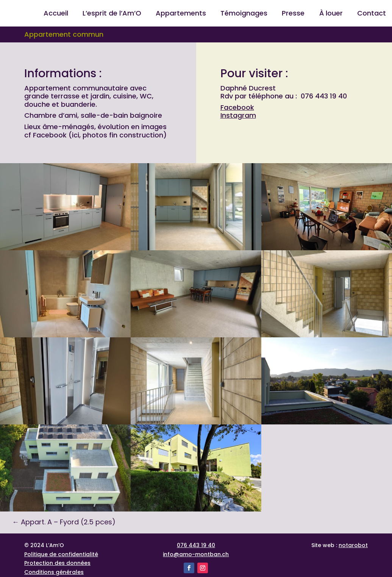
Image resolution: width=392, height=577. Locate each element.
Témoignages (244, 14)
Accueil (56, 14)
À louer (331, 14)
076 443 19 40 (196, 545)
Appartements (181, 14)
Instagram (238, 115)
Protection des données (57, 563)
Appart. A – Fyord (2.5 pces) (64, 522)
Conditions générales (54, 572)
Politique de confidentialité (61, 554)
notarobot (353, 545)
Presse (293, 14)
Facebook (237, 107)
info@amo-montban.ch (196, 554)
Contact (372, 14)
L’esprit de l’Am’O (112, 14)
